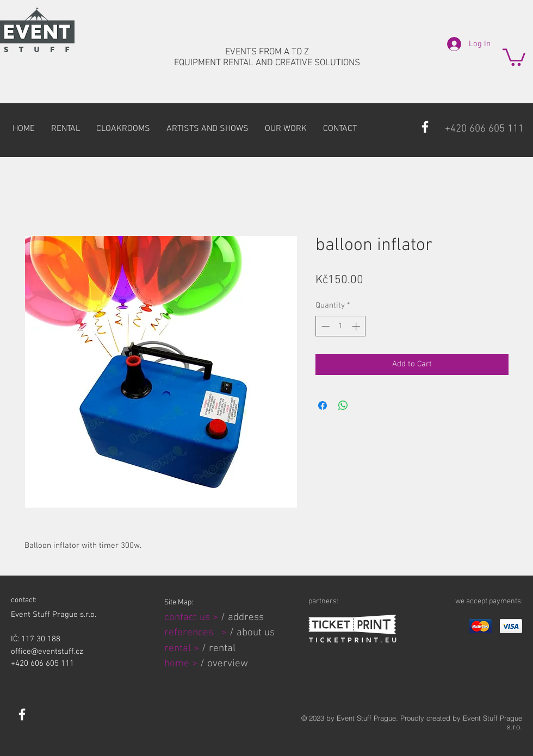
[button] (514, 56)
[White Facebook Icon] (425, 127)
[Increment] (357, 326)
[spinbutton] (341, 326)
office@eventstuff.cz (47, 652)
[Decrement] (324, 326)
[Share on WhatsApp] (343, 405)
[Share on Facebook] (323, 405)
